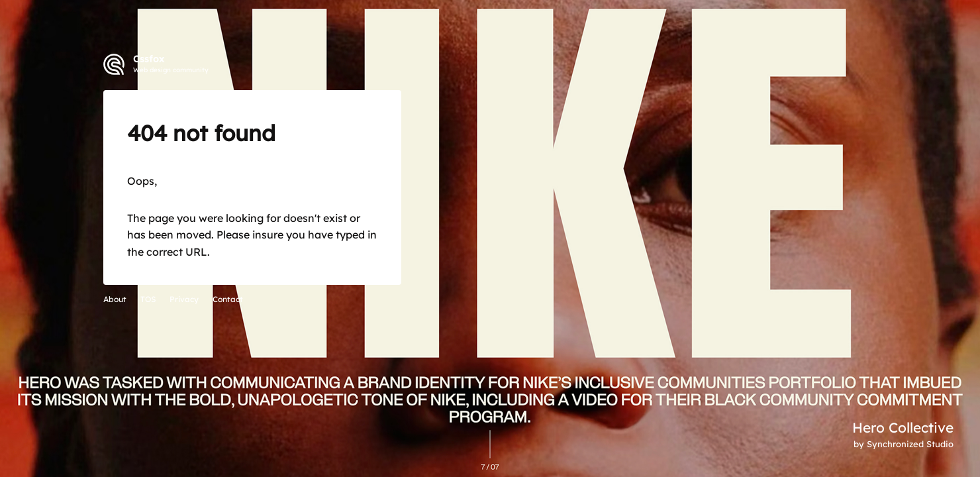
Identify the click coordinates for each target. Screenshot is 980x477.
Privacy (184, 299)
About (115, 299)
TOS (148, 299)
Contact (228, 299)
